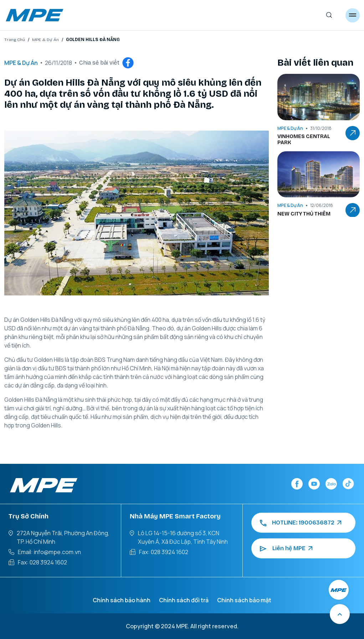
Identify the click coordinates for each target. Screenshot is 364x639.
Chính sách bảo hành (122, 600)
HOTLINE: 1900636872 (301, 523)
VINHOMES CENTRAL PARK (304, 140)
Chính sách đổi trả (184, 600)
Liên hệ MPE (286, 548)
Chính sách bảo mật (244, 600)
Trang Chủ (15, 40)
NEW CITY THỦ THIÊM (304, 214)
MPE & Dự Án (45, 40)
